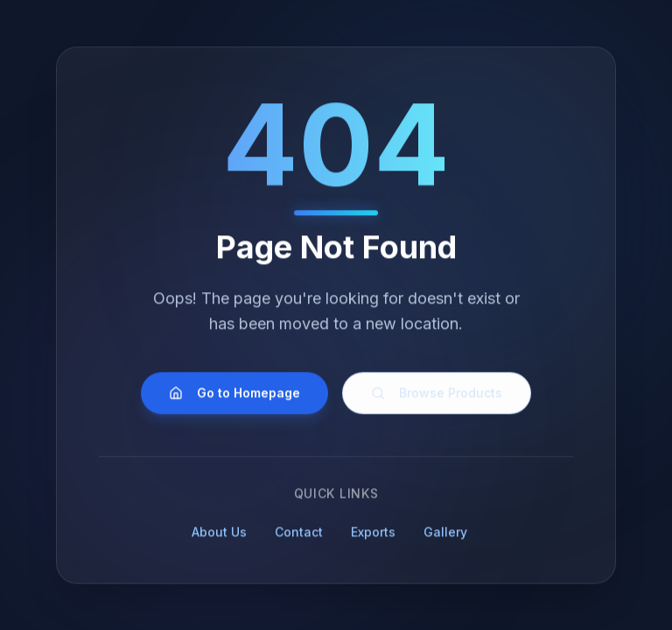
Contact (304, 535)
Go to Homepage (234, 396)
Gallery (451, 535)
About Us (224, 535)
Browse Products (437, 396)
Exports (378, 535)
